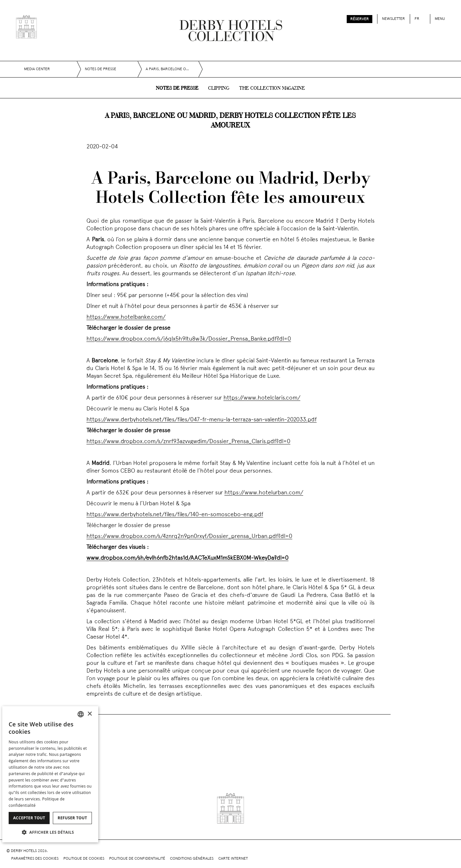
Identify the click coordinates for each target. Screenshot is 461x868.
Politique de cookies (84, 859)
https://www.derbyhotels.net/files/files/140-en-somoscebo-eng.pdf (175, 515)
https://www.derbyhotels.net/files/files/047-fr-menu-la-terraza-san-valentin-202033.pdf (202, 420)
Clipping (219, 88)
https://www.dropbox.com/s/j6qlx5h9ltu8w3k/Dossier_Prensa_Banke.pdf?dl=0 (189, 339)
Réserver (360, 19)
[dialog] (50, 774)
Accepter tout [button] (29, 818)
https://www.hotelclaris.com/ (262, 398)
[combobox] (81, 714)
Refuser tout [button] (72, 818)
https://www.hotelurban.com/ (264, 493)
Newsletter (393, 19)
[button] (50, 832)
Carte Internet (233, 859)
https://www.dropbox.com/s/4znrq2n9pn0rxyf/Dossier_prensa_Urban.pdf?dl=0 (189, 537)
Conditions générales (192, 859)
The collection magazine (272, 88)
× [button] (89, 714)
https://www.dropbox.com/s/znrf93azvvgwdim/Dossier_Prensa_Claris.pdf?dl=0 (188, 442)
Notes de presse (177, 88)
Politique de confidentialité (137, 859)
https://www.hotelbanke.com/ (126, 317)
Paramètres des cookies (35, 859)
